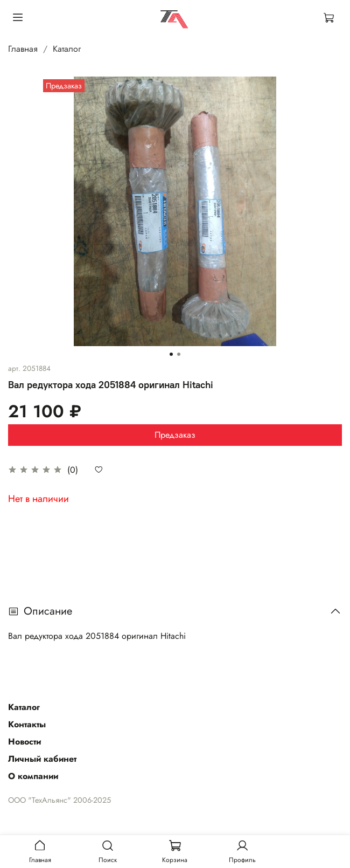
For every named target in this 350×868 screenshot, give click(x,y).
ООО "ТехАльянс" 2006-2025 (59, 800)
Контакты (27, 724)
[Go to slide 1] (171, 354)
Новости (24, 742)
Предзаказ (175, 435)
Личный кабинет (42, 759)
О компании (33, 776)
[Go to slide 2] (179, 354)
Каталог (67, 49)
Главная (23, 49)
